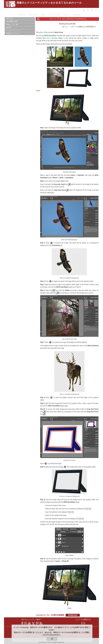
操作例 (9, 28)
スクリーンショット (14, 30)
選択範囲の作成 (12, 21)
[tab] (20, 19)
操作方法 (9, 18)
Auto (63, 181)
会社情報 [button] (77, 15)
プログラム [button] (21, 15)
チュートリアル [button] (54, 15)
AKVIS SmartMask (50, 36)
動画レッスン (12, 25)
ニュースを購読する (83, 622)
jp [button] (96, 10)
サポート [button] (67, 15)
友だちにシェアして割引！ (32, 620)
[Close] (90, 627)
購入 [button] (44, 15)
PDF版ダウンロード (13, 34)
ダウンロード (34, 15)
